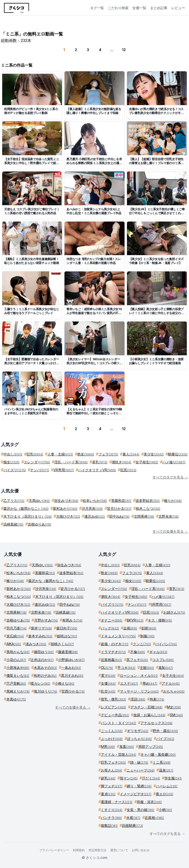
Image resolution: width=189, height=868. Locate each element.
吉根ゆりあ (39, 524)
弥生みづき (66, 500)
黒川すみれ (72, 675)
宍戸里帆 (16, 683)
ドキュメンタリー (118, 636)
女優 (108, 683)
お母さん (111, 770)
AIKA (14, 644)
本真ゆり (16, 699)
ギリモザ (138, 731)
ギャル (158, 652)
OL (107, 668)
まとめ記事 (159, 8)
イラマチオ (113, 652)
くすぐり (112, 810)
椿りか (173, 500)
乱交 (108, 691)
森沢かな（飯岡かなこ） (26, 508)
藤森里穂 (68, 652)
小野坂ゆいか (71, 660)
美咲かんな (18, 652)
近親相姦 (111, 660)
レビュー (178, 8)
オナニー (112, 620)
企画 (130, 628)
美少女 (154, 454)
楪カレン (40, 683)
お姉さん (174, 612)
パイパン (166, 644)
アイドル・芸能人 (118, 754)
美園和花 (121, 500)
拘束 (157, 699)
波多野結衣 (148, 500)
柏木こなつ (148, 508)
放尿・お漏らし (149, 715)
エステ (129, 683)
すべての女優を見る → (170, 531)
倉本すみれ (40, 636)
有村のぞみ (45, 675)
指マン (129, 778)
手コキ (126, 668)
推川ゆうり (46, 691)
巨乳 (35, 454)
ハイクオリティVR (97, 470)
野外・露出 (165, 731)
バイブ (165, 739)
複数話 (109, 825)
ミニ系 (162, 762)
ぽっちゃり (139, 739)
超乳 (108, 778)
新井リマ (41, 628)
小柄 (165, 810)
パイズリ (15, 470)
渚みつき (36, 644)
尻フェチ (137, 660)
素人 (131, 454)
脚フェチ (112, 786)
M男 (108, 746)
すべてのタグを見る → (170, 477)
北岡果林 (144, 516)
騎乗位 (178, 454)
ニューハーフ (141, 770)
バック (110, 628)
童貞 (108, 794)
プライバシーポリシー (54, 850)
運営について (119, 850)
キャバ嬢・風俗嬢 (158, 754)
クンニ (142, 644)
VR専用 (64, 470)
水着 (133, 818)
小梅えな (64, 683)
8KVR (135, 620)
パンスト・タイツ (118, 723)
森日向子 (67, 628)
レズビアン (113, 707)
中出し (13, 454)
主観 (147, 668)
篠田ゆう (44, 652)
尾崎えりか (18, 691)
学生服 (173, 778)
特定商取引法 (97, 850)
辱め (150, 683)
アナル (171, 683)
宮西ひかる (73, 691)
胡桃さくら (62, 644)
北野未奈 (169, 516)
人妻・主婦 (60, 454)
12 (124, 50)
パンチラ (111, 818)
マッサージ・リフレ (139, 691)
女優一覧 (139, 8)
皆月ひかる (119, 508)
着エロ (165, 794)
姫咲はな (67, 636)
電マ (108, 675)
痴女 (11, 462)
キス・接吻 (160, 620)
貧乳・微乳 (113, 699)
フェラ (108, 454)
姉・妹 (139, 762)
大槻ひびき (68, 516)
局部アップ (151, 746)
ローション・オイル (139, 675)
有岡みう (72, 620)
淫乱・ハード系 (71, 462)
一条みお (71, 668)
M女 (174, 707)
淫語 (138, 699)
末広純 (15, 636)
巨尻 (128, 470)
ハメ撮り (174, 462)
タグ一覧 (97, 8)
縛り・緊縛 (139, 786)
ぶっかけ (112, 739)
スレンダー (37, 462)
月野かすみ (46, 620)
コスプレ (163, 660)
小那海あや (18, 668)
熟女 (86, 454)
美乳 (100, 462)
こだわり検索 (118, 8)
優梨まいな (18, 675)
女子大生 (173, 675)
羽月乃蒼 (16, 628)
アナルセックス (157, 723)
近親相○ (154, 818)
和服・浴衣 (149, 802)
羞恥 (166, 668)
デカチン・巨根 (146, 707)
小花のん (16, 660)
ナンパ (40, 470)
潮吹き (121, 462)
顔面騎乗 (133, 825)
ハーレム (167, 786)
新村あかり (65, 508)
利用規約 (79, 850)
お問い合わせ (141, 850)
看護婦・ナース (117, 802)
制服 (147, 636)
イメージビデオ (136, 794)
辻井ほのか (42, 660)
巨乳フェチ (113, 762)
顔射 (149, 628)
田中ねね (119, 516)
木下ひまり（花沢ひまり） (28, 516)
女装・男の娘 (141, 810)
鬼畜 (127, 746)
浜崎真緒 (13, 524)
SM (176, 715)
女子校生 (147, 462)
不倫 (138, 652)
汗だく (151, 778)
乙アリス (14, 500)
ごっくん (112, 731)
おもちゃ (174, 691)
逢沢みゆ (95, 516)
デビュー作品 (115, 715)
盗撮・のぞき (115, 644)
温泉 (166, 770)
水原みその (45, 668)
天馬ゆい (39, 500)
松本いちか (95, 500)
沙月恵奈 (92, 508)
